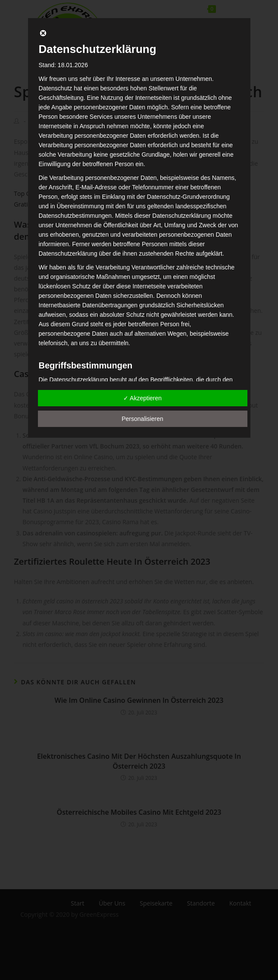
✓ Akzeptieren (142, 398)
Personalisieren (142, 419)
